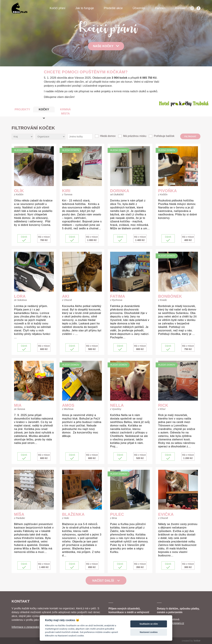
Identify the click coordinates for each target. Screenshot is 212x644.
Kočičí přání (58, 8)
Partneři (160, 8)
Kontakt (180, 8)
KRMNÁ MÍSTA (66, 111)
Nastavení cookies (149, 632)
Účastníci (139, 8)
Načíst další (106, 581)
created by (191, 641)
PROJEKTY (22, 109)
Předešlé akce (113, 8)
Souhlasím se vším (149, 624)
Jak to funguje (85, 8)
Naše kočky (106, 46)
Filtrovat (190, 136)
